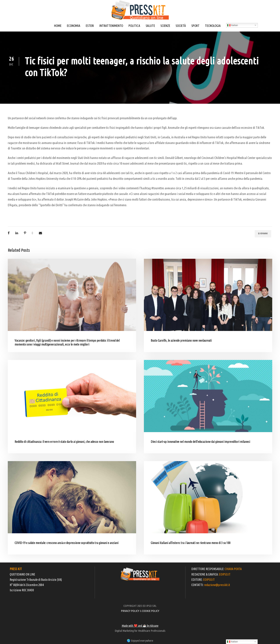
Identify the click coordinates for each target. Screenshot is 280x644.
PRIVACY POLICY (130, 611)
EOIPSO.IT (225, 574)
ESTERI (90, 26)
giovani (263, 233)
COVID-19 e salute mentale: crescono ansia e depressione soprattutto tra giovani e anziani (66, 543)
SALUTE (150, 26)
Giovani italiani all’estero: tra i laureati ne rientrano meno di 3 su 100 (191, 543)
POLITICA (134, 26)
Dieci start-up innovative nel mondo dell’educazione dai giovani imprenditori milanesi (200, 442)
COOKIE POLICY (151, 611)
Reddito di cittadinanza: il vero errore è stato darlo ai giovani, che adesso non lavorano (64, 442)
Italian (233, 25)
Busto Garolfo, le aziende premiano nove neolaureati (181, 340)
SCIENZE (165, 26)
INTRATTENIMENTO (111, 26)
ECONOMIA (74, 26)
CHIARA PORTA (233, 569)
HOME (58, 26)
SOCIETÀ (181, 26)
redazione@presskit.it (217, 585)
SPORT (195, 26)
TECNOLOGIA (213, 26)
